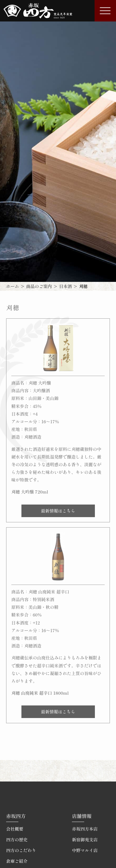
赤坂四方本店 (85, 829)
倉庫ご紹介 (17, 861)
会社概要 (15, 829)
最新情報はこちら (58, 511)
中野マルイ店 (85, 850)
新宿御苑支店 (85, 839)
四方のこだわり (21, 850)
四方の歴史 (17, 839)
